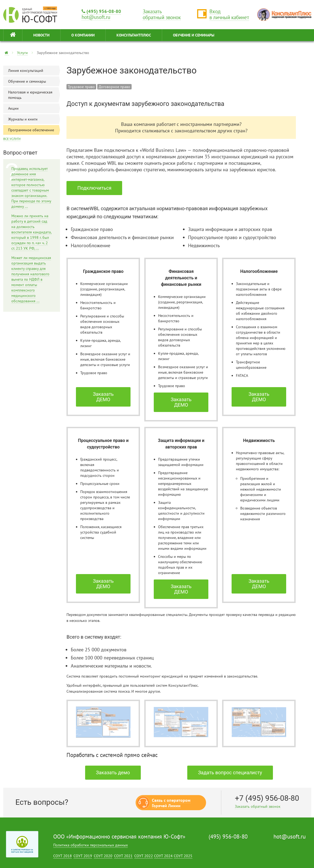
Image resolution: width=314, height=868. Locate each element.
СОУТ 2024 (163, 856)
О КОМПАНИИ (83, 35)
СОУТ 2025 (183, 856)
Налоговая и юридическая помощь (34, 95)
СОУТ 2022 (144, 856)
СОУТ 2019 (83, 856)
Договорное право (114, 87)
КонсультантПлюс (134, 35)
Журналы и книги (34, 119)
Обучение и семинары (34, 81)
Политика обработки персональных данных (91, 845)
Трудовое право (81, 87)
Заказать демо (113, 773)
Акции (34, 108)
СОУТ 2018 (63, 856)
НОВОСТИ (41, 35)
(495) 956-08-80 (101, 11)
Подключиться (94, 188)
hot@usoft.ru (290, 837)
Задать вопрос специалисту (230, 773)
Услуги (22, 53)
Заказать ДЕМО (103, 397)
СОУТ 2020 (103, 856)
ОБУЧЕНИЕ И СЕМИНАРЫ (194, 35)
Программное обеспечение (34, 130)
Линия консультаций (34, 71)
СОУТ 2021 (123, 856)
